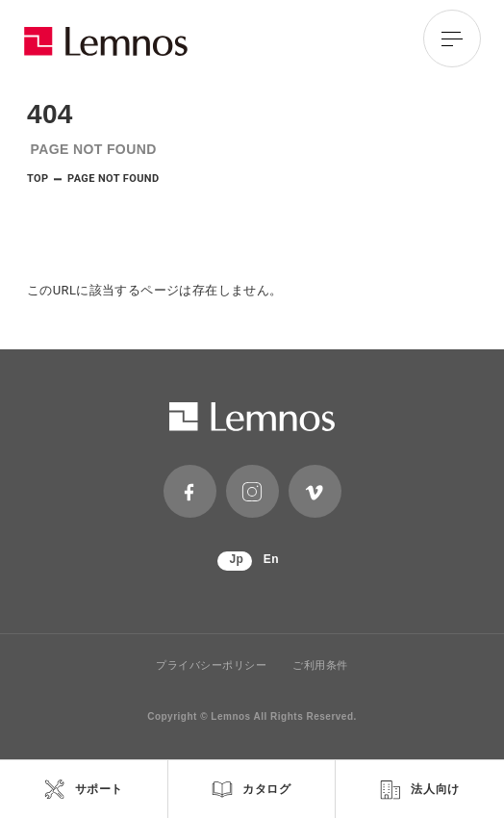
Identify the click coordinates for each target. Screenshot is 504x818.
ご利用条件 (320, 665)
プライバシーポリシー (212, 665)
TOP (38, 179)
